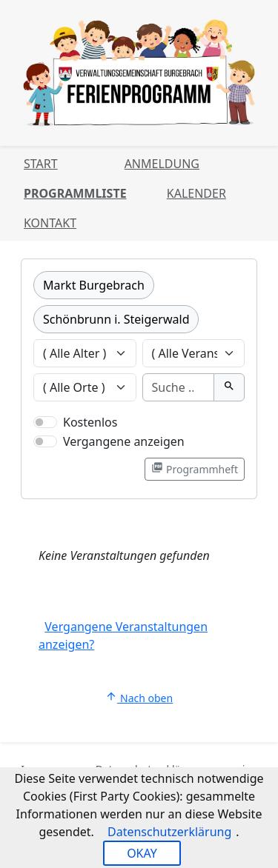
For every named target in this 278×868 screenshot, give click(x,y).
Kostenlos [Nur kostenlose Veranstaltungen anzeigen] (90, 422)
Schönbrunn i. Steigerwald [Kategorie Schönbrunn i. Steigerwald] (116, 319)
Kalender (196, 193)
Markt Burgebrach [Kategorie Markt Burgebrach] (94, 285)
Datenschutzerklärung (169, 832)
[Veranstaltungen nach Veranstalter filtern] (194, 353)
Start (41, 164)
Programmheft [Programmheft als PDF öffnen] (195, 469)
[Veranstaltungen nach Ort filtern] (85, 387)
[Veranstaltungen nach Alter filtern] (85, 353)
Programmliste (75, 193)
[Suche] (179, 387)
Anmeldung (162, 164)
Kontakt (50, 223)
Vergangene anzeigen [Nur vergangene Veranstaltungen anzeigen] (124, 441)
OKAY (142, 853)
